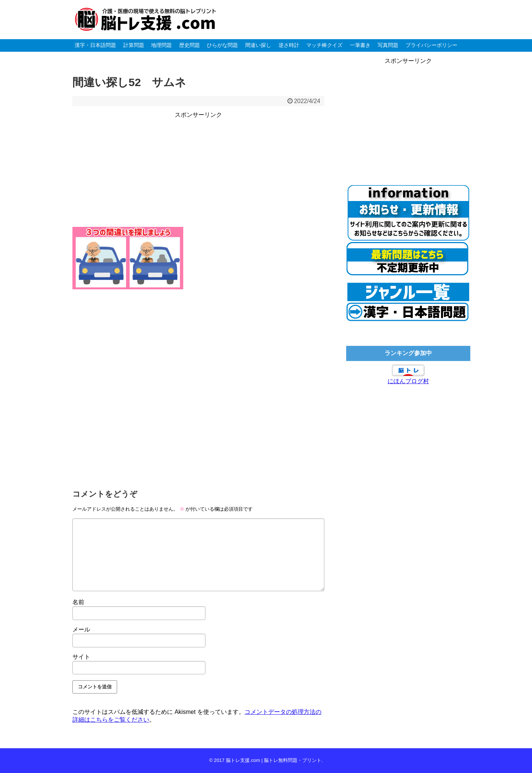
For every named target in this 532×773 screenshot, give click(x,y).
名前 (78, 602)
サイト (81, 657)
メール (81, 629)
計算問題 (134, 45)
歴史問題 (190, 45)
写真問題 (388, 45)
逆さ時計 (289, 45)
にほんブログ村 (408, 381)
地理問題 (161, 45)
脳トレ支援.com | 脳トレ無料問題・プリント (274, 760)
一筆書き (360, 45)
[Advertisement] (198, 171)
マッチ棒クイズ (324, 45)
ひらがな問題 (222, 45)
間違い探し (258, 45)
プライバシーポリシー (432, 45)
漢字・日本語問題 (95, 45)
